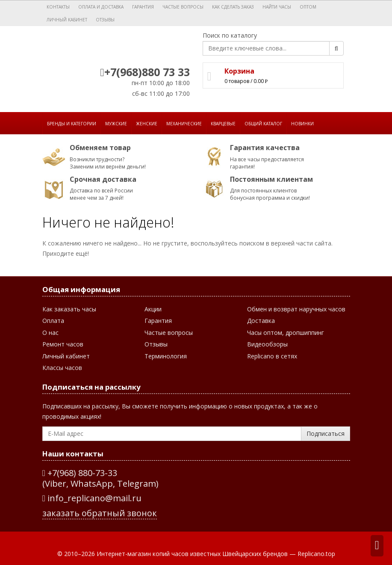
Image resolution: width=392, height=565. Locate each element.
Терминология (166, 356)
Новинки (302, 124)
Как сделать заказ (233, 7)
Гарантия (143, 7)
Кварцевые (223, 124)
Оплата (53, 321)
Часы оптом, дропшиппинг (286, 333)
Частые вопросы (183, 7)
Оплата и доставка (101, 7)
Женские (147, 124)
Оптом (308, 7)
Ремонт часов (63, 344)
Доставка (261, 321)
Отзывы (105, 20)
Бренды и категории (72, 124)
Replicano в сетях (272, 356)
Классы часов (62, 368)
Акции (153, 309)
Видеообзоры (267, 344)
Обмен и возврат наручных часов (296, 309)
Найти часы (277, 7)
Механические (184, 124)
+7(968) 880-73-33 (82, 473)
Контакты (58, 7)
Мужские (116, 124)
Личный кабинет (67, 20)
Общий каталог (263, 124)
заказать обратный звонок (100, 513)
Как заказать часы (69, 309)
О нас (50, 333)
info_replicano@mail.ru (92, 498)
